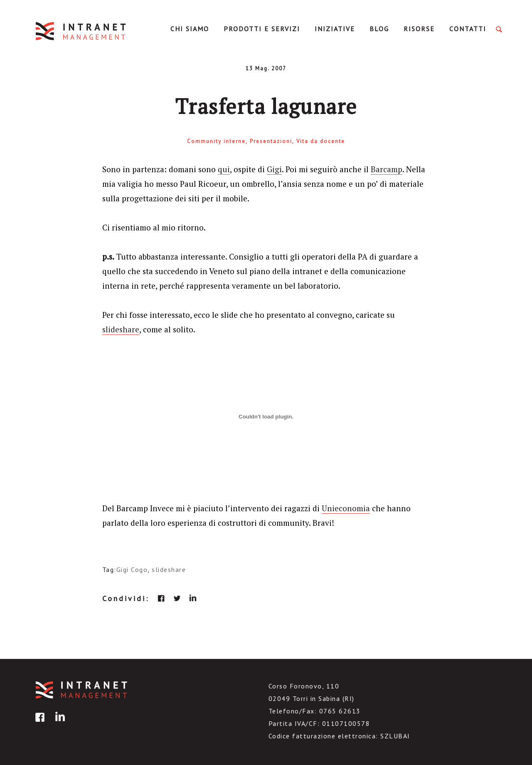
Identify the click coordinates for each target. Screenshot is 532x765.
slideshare (121, 329)
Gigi (274, 169)
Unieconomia (346, 508)
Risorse (419, 29)
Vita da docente (321, 141)
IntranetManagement (81, 31)
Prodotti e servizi (262, 29)
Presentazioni (271, 141)
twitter (177, 598)
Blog (379, 29)
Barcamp (387, 169)
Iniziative (335, 29)
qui (224, 169)
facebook (161, 598)
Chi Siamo (190, 29)
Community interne (216, 141)
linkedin (193, 598)
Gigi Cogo (132, 569)
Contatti (468, 29)
